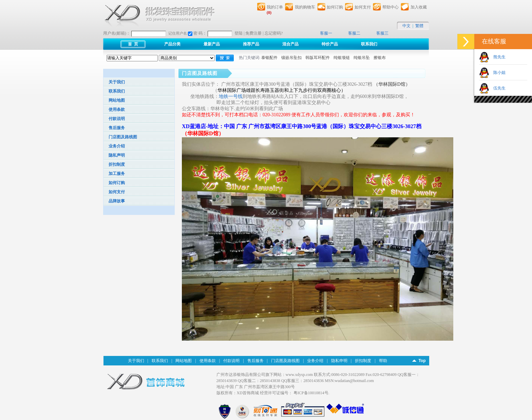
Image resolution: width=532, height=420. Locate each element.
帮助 (383, 361)
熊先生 (497, 57)
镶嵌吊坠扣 (291, 58)
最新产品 (212, 44)
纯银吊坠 (362, 58)
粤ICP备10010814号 (311, 393)
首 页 (133, 44)
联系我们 (369, 44)
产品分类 (172, 44)
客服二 (354, 33)
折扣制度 (117, 164)
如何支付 (117, 192)
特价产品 (330, 44)
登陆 (239, 33)
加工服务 (117, 174)
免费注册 (253, 33)
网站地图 (117, 100)
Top (422, 361)
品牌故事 (117, 201)
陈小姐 (497, 73)
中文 (406, 26)
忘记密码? (274, 33)
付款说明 (117, 119)
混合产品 (290, 44)
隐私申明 (339, 361)
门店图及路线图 (123, 137)
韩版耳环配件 (318, 58)
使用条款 (117, 109)
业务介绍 (117, 146)
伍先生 (497, 88)
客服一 (326, 33)
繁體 (419, 26)
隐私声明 (117, 155)
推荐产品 (251, 44)
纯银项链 (342, 58)
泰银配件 (269, 58)
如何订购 (117, 183)
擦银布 (380, 58)
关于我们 (117, 82)
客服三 (382, 33)
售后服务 (117, 128)
